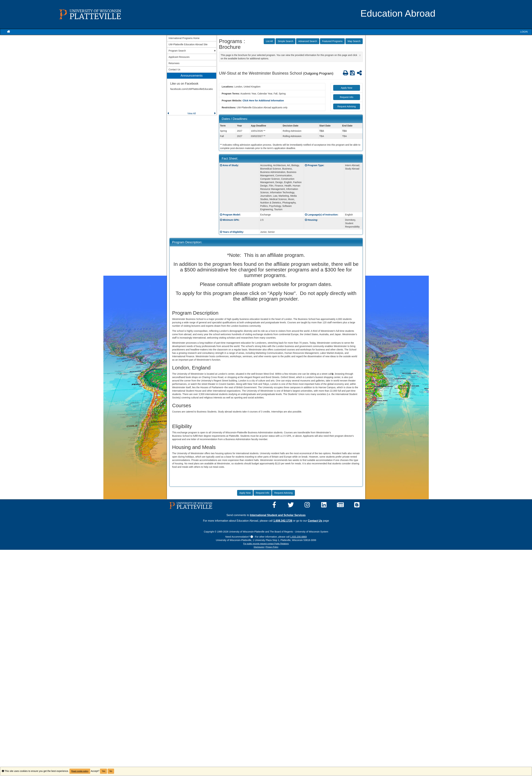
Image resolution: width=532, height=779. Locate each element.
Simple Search (285, 41)
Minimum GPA (231, 220)
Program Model (231, 215)
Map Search (354, 41)
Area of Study (230, 165)
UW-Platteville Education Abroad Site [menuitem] (188, 44)
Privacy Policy (272, 547)
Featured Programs (332, 41)
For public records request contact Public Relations (266, 544)
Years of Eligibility (233, 232)
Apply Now (347, 88)
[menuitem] (192, 94)
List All (269, 41)
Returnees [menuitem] (174, 63)
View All (192, 113)
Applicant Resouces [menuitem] (179, 57)
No (111, 771)
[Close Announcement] (360, 55)
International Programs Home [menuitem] (184, 38)
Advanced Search (308, 41)
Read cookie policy (80, 771)
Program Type (315, 165)
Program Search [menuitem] (177, 51)
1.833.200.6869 (298, 537)
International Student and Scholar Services (278, 515)
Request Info (347, 97)
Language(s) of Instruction (323, 215)
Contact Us (315, 521)
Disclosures (259, 547)
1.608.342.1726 (283, 521)
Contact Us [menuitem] (174, 70)
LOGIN (524, 32)
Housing (312, 220)
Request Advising (347, 106)
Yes (104, 771)
